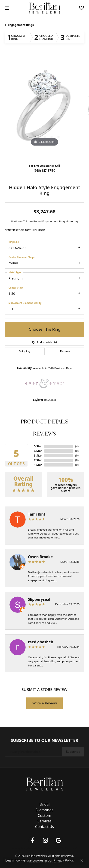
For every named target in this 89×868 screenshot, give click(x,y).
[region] (44, 107)
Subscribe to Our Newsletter (44, 740)
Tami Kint (37, 514)
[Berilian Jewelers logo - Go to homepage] (44, 8)
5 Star (38, 446)
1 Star (38, 465)
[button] (81, 8)
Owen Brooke (40, 557)
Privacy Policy (20, 848)
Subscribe (73, 752)
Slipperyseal (39, 599)
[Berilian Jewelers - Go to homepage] (45, 784)
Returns (65, 351)
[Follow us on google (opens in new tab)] (58, 840)
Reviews (44, 434)
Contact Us (44, 827)
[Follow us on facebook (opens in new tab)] (33, 840)
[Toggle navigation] (6, 8)
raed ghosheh (41, 642)
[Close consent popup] (82, 861)
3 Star (38, 456)
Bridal (44, 804)
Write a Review (45, 703)
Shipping (25, 351)
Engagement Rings (21, 25)
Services (44, 821)
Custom (44, 815)
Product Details (44, 422)
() (77, 446)
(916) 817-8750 (45, 171)
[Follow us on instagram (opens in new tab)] (46, 840)
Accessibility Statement (63, 848)
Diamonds (44, 810)
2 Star (38, 460)
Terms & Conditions (39, 848)
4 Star (38, 451)
